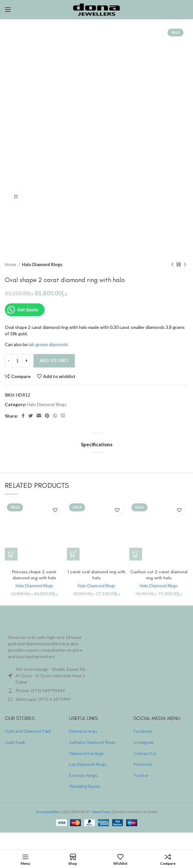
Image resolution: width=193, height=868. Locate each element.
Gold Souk (15, 742)
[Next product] (185, 265)
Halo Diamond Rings (42, 264)
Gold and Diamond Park (28, 731)
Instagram (144, 742)
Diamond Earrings (86, 753)
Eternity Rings (83, 775)
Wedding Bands (85, 786)
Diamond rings (83, 731)
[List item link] (48, 691)
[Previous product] (172, 265)
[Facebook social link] (23, 416)
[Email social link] (39, 416)
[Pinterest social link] (47, 416)
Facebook (143, 731)
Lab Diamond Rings (88, 764)
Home (11, 264)
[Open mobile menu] (8, 10)
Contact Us (145, 753)
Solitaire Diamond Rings (93, 742)
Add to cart (54, 360)
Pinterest (143, 764)
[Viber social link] (63, 416)
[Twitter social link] (31, 416)
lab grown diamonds (48, 344)
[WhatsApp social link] (55, 416)
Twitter (141, 775)
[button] (11, 554)
